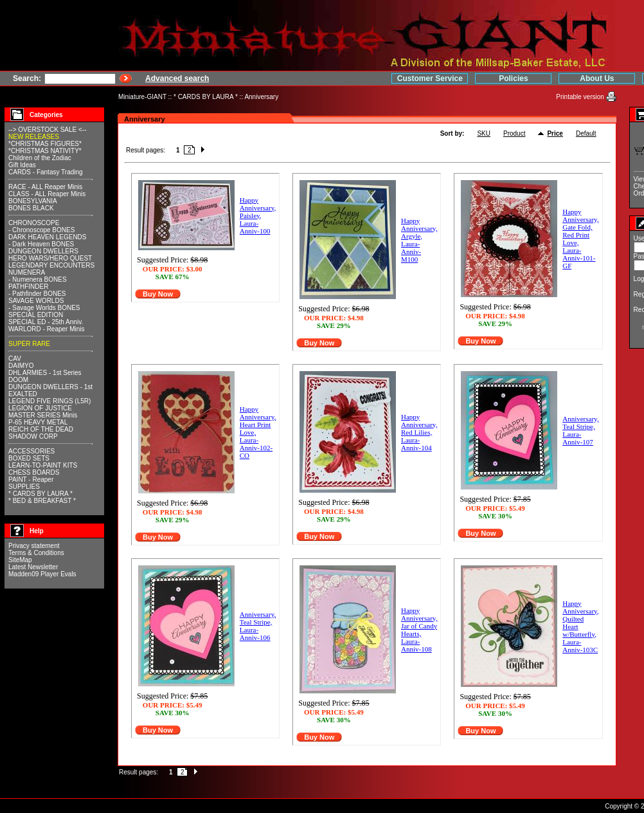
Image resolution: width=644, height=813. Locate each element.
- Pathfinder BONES (37, 294)
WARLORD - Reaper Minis (47, 329)
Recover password (575, 310)
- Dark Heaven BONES (41, 244)
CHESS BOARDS (34, 472)
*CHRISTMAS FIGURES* (45, 144)
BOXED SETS (29, 458)
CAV (15, 359)
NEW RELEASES (34, 137)
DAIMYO (21, 366)
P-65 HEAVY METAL (38, 422)
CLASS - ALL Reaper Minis (47, 194)
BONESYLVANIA (33, 201)
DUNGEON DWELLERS (43, 251)
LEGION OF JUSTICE (40, 408)
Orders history (568, 193)
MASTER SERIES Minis (43, 415)
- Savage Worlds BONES (44, 308)
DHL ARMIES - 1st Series (45, 373)
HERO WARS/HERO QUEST (50, 258)
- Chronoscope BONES (41, 230)
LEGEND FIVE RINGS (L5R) (49, 401)
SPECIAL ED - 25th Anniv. (46, 322)
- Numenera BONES (38, 279)
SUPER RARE (29, 344)
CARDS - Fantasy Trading (46, 172)
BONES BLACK (31, 208)
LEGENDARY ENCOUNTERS (51, 265)
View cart (561, 179)
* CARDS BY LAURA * (206, 97)
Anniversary (261, 97)
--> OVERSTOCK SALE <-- (48, 130)
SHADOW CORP (33, 436)
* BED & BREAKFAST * (42, 501)
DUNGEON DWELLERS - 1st (50, 387)
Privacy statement (34, 546)
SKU (399, 133)
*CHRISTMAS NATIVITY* (45, 151)
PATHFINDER (28, 287)
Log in (558, 279)
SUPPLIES (24, 487)
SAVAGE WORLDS (36, 301)
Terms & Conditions (36, 553)
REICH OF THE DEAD (41, 429)
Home (596, 78)
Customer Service (345, 78)
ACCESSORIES (31, 451)
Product (429, 133)
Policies (429, 78)
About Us (513, 78)
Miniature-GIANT (142, 97)
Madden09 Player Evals (42, 574)
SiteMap (20, 560)
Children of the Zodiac (40, 158)
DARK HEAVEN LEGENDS (48, 237)
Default (501, 133)
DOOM (18, 380)
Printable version (496, 97)
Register (561, 294)
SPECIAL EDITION (36, 315)
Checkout (562, 186)
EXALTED (23, 394)
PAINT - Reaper (31, 480)
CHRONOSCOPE (34, 223)
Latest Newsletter (33, 567)
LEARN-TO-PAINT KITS (43, 465)
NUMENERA (27, 272)
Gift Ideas (22, 165)
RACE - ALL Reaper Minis (45, 187)
